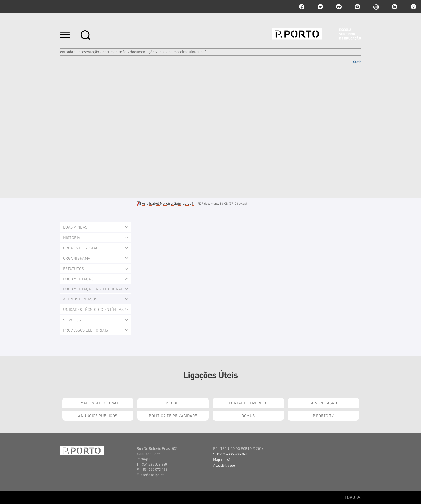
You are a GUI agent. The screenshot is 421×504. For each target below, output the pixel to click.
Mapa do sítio (223, 459)
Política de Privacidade (173, 415)
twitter (320, 7)
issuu (376, 7)
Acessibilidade (224, 465)
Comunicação (323, 403)
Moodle (173, 403)
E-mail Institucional (98, 403)
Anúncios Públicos (98, 415)
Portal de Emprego (248, 403)
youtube (357, 7)
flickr (339, 7)
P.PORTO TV (323, 415)
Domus (248, 415)
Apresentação (88, 51)
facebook (302, 7)
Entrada (67, 51)
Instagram (413, 7)
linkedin (394, 7)
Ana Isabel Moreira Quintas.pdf (165, 203)
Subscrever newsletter (230, 454)
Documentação (114, 51)
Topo (353, 497)
